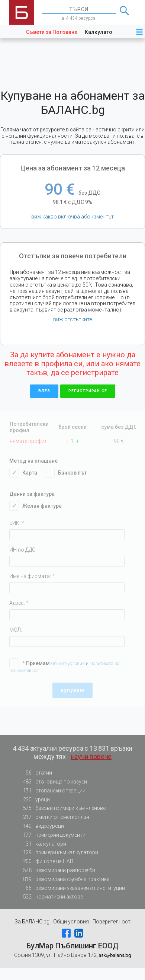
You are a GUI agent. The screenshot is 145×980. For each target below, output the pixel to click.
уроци (34, 800)
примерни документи (52, 835)
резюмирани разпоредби (57, 870)
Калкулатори (101, 32)
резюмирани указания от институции (72, 888)
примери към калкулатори (58, 853)
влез (44, 391)
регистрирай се (88, 391)
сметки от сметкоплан (54, 817)
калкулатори (42, 844)
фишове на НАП (46, 861)
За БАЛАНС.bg (32, 922)
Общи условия (71, 922)
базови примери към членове (62, 808)
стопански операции (52, 791)
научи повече (91, 756)
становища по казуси (53, 782)
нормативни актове (51, 897)
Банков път (70, 473)
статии (35, 773)
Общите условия (68, 664)
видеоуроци (41, 826)
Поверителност (112, 922)
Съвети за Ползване (52, 32)
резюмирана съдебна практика (64, 879)
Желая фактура (39, 506)
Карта (27, 473)
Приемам (33, 663)
